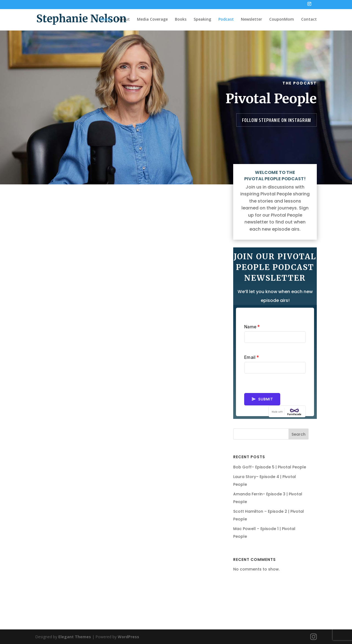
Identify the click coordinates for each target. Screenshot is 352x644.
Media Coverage (152, 20)
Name (252, 327)
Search (299, 434)
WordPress (128, 637)
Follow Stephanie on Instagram (277, 120)
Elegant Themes (75, 637)
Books (181, 20)
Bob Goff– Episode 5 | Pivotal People (270, 467)
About (124, 20)
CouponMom (282, 20)
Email (251, 357)
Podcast (226, 20)
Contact (309, 20)
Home (105, 20)
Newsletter (251, 20)
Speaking (202, 20)
